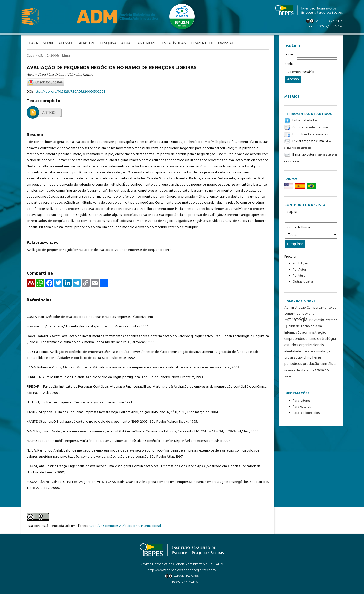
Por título (299, 276)
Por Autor (299, 270)
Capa (30, 56)
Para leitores (301, 401)
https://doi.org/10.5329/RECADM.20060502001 (69, 91)
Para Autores (302, 407)
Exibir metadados (305, 121)
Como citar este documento (313, 128)
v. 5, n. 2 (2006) (48, 56)
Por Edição (300, 264)
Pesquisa (311, 216)
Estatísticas (177, 43)
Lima (66, 56)
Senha (289, 64)
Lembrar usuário (302, 72)
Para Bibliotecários (306, 413)
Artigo (49, 113)
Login (289, 55)
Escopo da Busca (311, 232)
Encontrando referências (310, 135)
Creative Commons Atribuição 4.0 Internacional (125, 526)
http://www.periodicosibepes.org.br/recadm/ (182, 570)
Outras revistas (303, 282)
